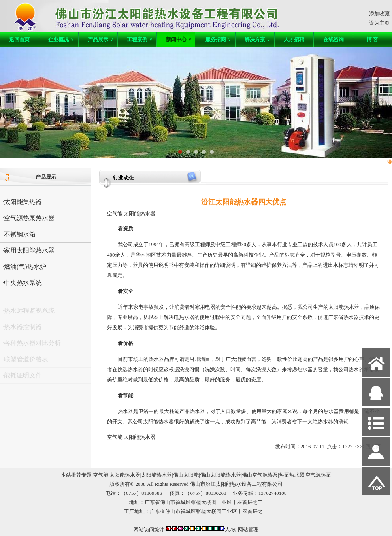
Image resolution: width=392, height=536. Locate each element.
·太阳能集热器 (22, 202)
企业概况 (61, 39)
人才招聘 (294, 39)
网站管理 (248, 529)
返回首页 (19, 39)
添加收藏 (379, 14)
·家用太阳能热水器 (28, 250)
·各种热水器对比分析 (32, 345)
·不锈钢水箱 (19, 234)
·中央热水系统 (22, 283)
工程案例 (139, 39)
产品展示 (100, 39)
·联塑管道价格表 (25, 361)
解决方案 (257, 39)
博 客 (372, 39)
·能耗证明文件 (22, 377)
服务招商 (218, 39)
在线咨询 (334, 39)
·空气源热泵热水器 (28, 218)
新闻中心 (179, 39)
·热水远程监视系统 (28, 312)
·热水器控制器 (22, 329)
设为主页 (379, 23)
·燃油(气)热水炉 (24, 267)
